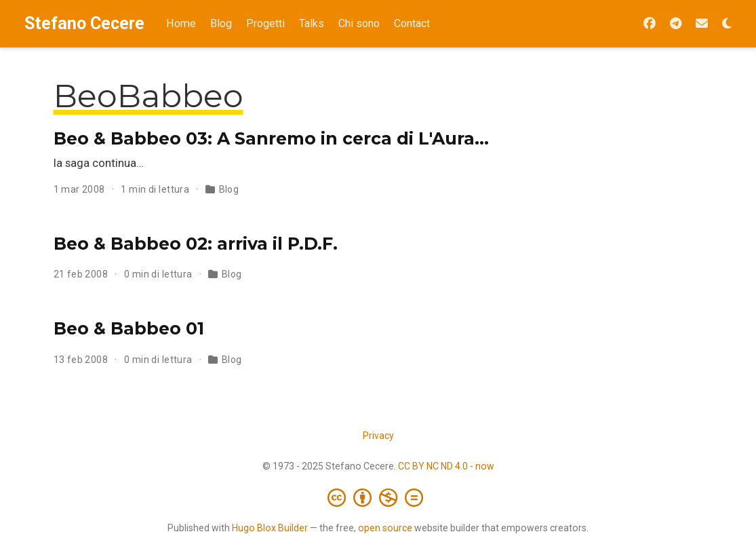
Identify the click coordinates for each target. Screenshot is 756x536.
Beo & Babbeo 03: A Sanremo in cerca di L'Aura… (271, 138)
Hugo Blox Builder (270, 528)
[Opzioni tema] (727, 24)
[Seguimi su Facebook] (650, 24)
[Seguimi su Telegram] (676, 24)
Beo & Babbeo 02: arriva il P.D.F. (196, 244)
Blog (229, 189)
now (485, 466)
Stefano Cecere (84, 23)
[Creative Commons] (378, 497)
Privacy (378, 436)
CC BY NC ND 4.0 (433, 466)
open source (385, 528)
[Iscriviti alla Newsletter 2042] (702, 24)
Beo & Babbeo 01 (129, 328)
